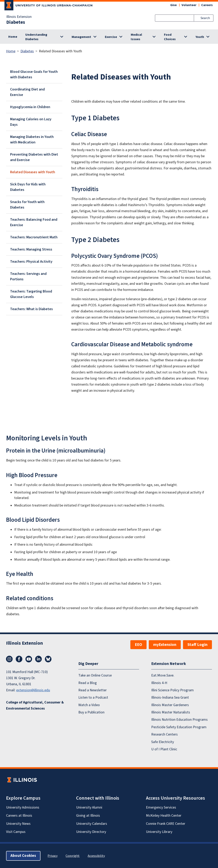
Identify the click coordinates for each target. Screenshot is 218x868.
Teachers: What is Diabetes (31, 309)
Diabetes (16, 22)
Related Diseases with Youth (33, 172)
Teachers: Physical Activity (31, 262)
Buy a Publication (91, 712)
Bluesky (48, 659)
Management (81, 37)
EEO (138, 645)
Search (205, 18)
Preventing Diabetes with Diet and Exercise (34, 157)
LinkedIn (38, 659)
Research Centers (164, 734)
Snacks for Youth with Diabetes (27, 205)
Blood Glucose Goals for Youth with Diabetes (34, 74)
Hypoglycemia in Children (30, 107)
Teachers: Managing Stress (31, 249)
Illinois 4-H (159, 683)
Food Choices (170, 37)
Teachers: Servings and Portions (28, 276)
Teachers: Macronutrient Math (34, 237)
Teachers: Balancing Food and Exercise (34, 222)
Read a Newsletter (93, 690)
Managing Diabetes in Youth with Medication (32, 140)
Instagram (9, 659)
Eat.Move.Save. (163, 675)
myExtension (165, 645)
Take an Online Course (95, 675)
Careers (207, 5)
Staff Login (197, 645)
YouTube (29, 659)
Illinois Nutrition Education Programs (179, 720)
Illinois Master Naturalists (171, 712)
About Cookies (23, 856)
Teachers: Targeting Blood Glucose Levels (31, 294)
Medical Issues (136, 37)
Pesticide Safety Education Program (179, 727)
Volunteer (189, 5)
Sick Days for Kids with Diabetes (28, 187)
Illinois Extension (19, 17)
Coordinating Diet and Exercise (27, 92)
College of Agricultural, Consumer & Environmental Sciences (35, 705)
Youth (200, 37)
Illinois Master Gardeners (170, 705)
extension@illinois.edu (33, 690)
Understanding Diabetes (36, 37)
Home (13, 37)
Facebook (19, 659)
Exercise (111, 37)
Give (173, 5)
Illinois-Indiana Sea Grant (170, 698)
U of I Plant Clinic (164, 749)
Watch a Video (89, 705)
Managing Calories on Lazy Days (31, 122)
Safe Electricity (163, 742)
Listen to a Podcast (93, 698)
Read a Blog (88, 683)
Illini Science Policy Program (172, 690)
